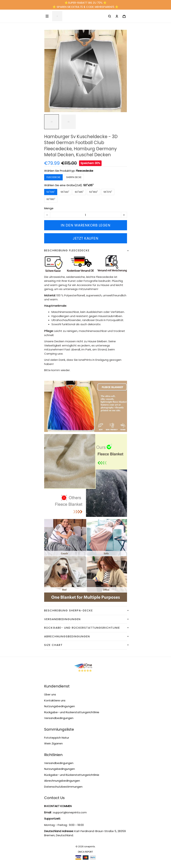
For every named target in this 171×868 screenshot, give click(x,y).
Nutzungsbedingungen (60, 706)
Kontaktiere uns (55, 700)
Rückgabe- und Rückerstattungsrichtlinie (72, 712)
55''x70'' (108, 192)
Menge (49, 208)
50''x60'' (93, 192)
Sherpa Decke (74, 177)
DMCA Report (85, 852)
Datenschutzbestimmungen (63, 787)
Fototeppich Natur (57, 738)
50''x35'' (88, 185)
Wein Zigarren (53, 743)
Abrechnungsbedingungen (62, 781)
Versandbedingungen (59, 718)
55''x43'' (65, 192)
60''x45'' (79, 192)
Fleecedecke (85, 171)
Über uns (50, 694)
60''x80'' (51, 199)
